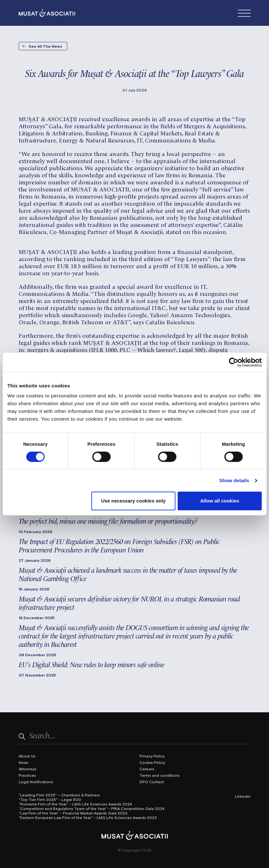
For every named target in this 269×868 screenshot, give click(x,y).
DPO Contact (152, 782)
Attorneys (28, 769)
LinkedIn (243, 796)
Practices (27, 775)
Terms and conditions (160, 775)
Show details (234, 480)
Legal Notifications (36, 782)
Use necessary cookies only (133, 501)
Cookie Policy (152, 762)
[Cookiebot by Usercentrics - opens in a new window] (233, 362)
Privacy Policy (152, 756)
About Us (27, 756)
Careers (147, 769)
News (24, 762)
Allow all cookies (220, 501)
